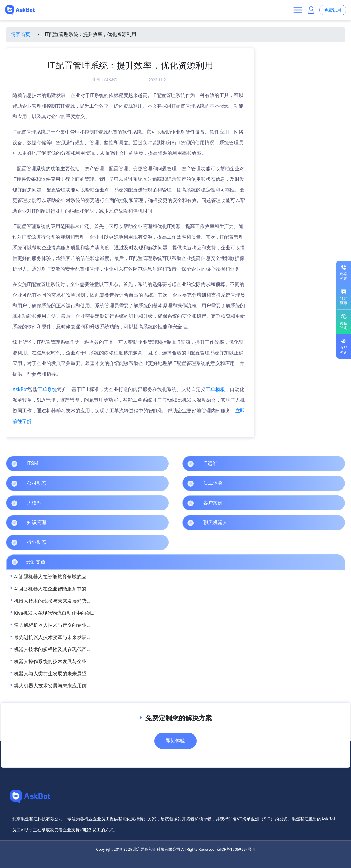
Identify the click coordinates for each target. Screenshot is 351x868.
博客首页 (21, 34)
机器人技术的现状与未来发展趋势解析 (55, 601)
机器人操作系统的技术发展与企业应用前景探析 (65, 662)
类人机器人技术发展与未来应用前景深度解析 (62, 686)
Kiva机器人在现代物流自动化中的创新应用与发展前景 (72, 613)
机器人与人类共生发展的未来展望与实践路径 (62, 674)
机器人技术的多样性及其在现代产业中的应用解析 (67, 649)
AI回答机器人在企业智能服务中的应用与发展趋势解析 (72, 589)
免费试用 (333, 10)
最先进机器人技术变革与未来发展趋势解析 (60, 637)
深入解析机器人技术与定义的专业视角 (55, 625)
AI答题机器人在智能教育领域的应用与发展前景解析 (70, 577)
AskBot (110, 79)
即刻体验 (175, 741)
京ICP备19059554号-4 (236, 849)
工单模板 (215, 389)
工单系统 (47, 389)
